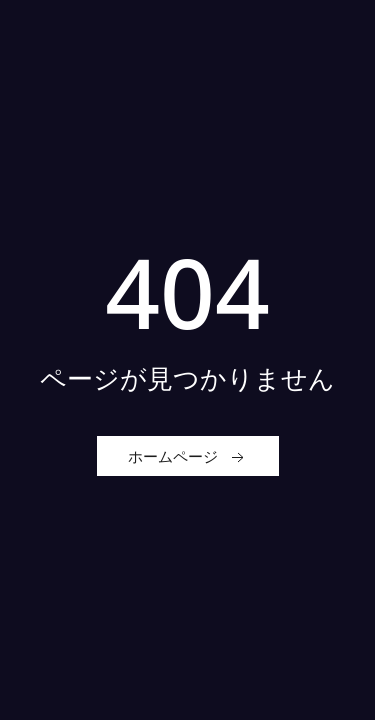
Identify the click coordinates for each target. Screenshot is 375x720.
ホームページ (188, 457)
